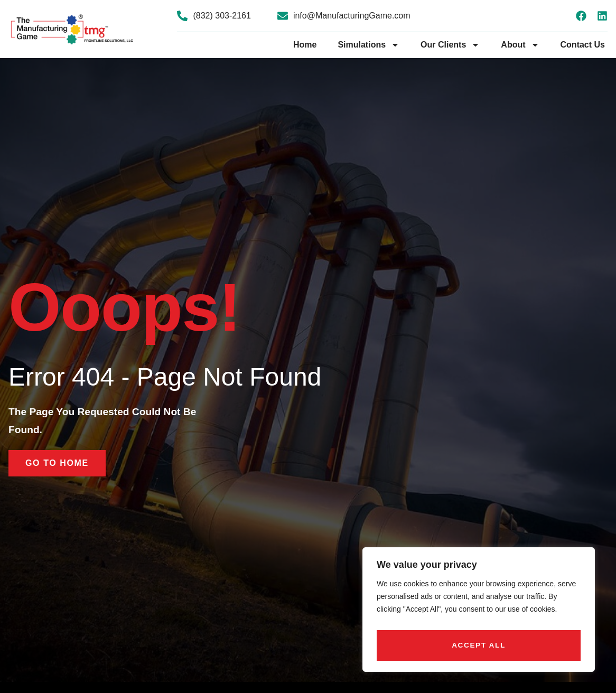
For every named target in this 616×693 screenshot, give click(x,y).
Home (305, 45)
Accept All (479, 645)
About (520, 45)
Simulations (368, 45)
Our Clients (450, 45)
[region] (479, 613)
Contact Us (583, 45)
